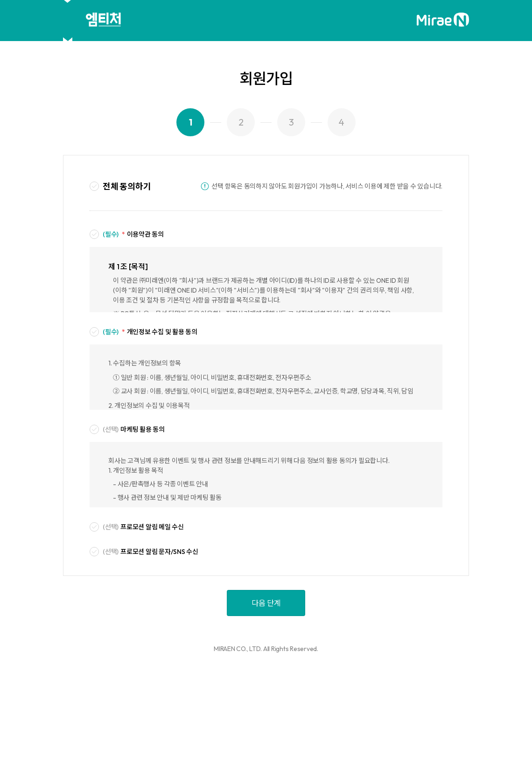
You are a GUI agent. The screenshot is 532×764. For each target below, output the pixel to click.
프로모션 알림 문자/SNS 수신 (150, 552)
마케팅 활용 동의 (134, 430)
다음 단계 (266, 603)
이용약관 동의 (133, 235)
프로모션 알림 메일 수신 (143, 527)
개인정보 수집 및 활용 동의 (150, 332)
